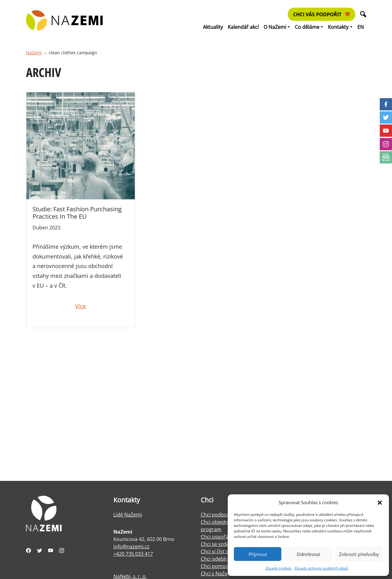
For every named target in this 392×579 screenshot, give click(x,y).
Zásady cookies (278, 568)
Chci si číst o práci (221, 551)
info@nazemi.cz (131, 546)
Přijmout (258, 554)
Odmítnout (308, 554)
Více (80, 306)
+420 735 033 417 (133, 554)
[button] (380, 502)
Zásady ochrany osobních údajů (321, 568)
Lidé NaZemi (128, 515)
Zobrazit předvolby (359, 554)
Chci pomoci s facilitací (227, 566)
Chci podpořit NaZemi (226, 515)
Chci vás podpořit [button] (322, 14)
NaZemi (34, 53)
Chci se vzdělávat (220, 544)
